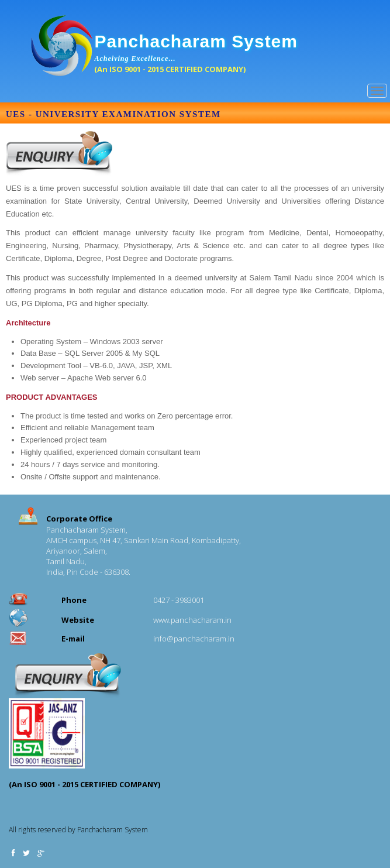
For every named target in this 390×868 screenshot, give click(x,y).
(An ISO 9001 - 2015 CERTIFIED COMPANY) (170, 69)
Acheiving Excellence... (136, 59)
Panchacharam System (196, 41)
